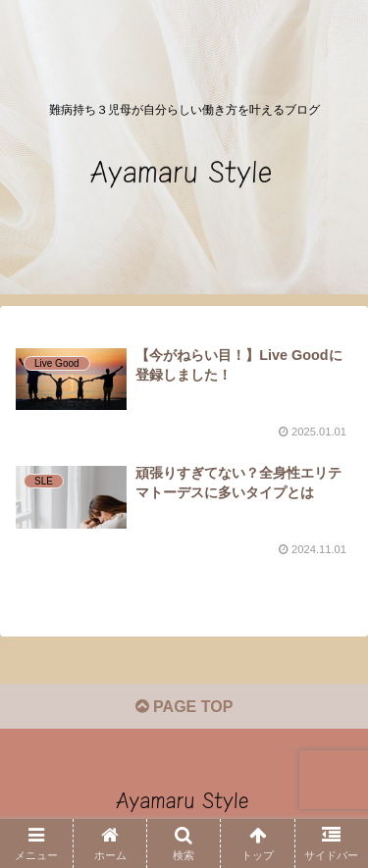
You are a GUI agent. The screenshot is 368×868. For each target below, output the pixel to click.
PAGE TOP (184, 707)
